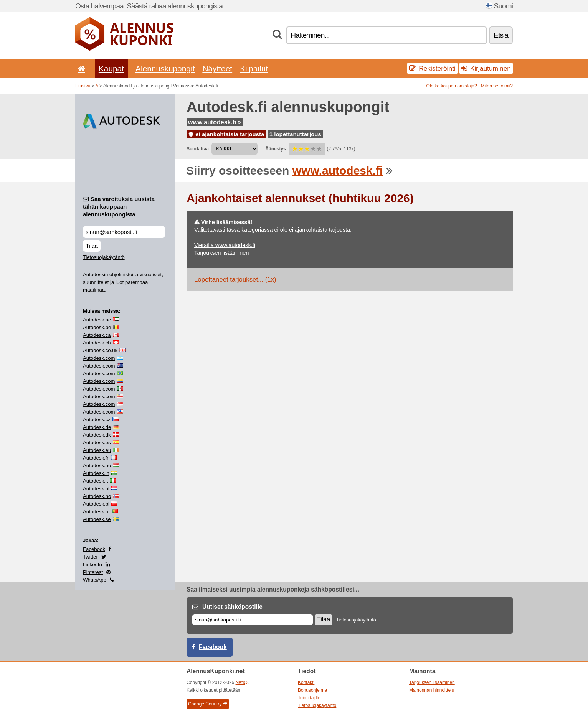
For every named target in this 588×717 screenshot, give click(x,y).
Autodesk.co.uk (100, 350)
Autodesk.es (97, 443)
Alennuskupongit (165, 68)
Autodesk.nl (96, 489)
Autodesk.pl (96, 504)
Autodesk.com (99, 358)
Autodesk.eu (97, 450)
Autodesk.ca (97, 335)
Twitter (90, 557)
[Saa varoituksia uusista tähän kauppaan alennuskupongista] (124, 232)
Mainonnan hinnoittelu (432, 690)
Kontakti (306, 682)
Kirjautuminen (486, 68)
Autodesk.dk (97, 435)
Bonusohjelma (312, 690)
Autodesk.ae (97, 320)
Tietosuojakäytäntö (104, 257)
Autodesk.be (97, 327)
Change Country (208, 704)
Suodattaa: (198, 149)
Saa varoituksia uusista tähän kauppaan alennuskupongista (119, 207)
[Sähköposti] (253, 620)
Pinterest (93, 572)
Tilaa (92, 246)
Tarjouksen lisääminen (221, 253)
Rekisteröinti (432, 68)
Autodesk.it (95, 481)
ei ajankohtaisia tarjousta (226, 134)
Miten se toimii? (497, 86)
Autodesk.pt (96, 512)
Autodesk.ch (97, 343)
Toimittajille (309, 698)
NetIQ (242, 682)
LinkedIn (92, 565)
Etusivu (83, 86)
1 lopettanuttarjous (295, 134)
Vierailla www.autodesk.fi (225, 245)
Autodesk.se (97, 519)
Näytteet (217, 68)
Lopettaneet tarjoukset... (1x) (235, 279)
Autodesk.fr (96, 458)
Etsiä (501, 35)
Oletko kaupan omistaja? (452, 86)
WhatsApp (95, 580)
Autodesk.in (96, 473)
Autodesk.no (97, 496)
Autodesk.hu (97, 466)
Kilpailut (254, 68)
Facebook (94, 549)
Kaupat (111, 68)
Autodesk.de (97, 427)
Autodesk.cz (97, 419)
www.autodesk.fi (215, 122)
